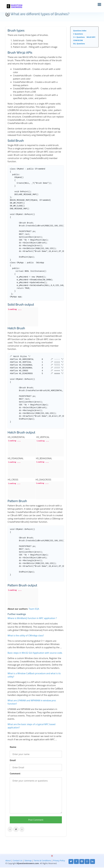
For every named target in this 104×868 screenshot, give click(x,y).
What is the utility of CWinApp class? (26, 636)
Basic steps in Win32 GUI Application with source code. (35, 653)
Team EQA (34, 609)
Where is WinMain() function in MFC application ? (32, 618)
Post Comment (36, 820)
